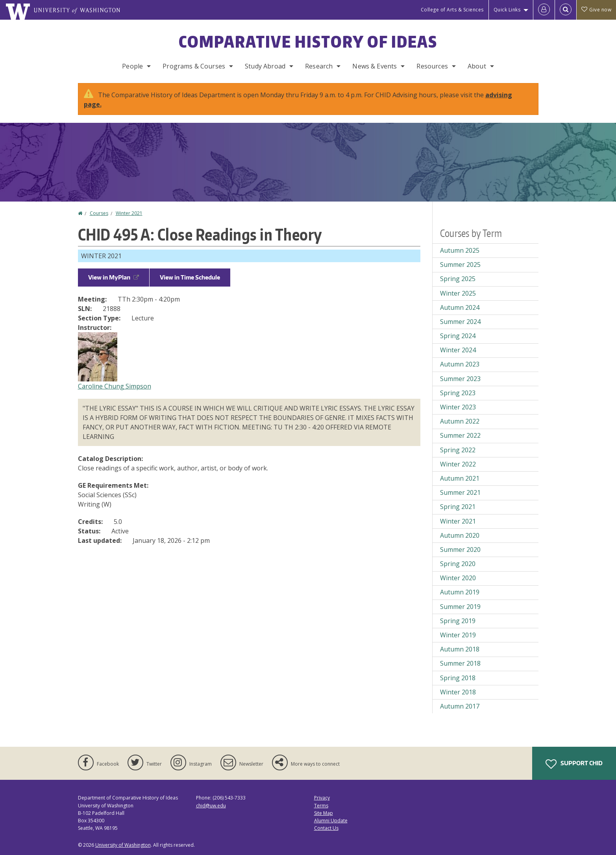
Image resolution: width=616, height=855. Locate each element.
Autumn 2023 (460, 364)
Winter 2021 (129, 213)
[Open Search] (566, 10)
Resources (432, 66)
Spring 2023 (458, 393)
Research (319, 66)
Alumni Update (331, 821)
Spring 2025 (458, 279)
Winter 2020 (458, 578)
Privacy (322, 798)
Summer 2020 (460, 550)
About (477, 66)
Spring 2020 (458, 564)
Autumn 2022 (460, 421)
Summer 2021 (460, 492)
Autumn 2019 (460, 592)
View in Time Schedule (190, 277)
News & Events (375, 66)
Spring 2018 (458, 678)
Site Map (324, 813)
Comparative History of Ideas (308, 42)
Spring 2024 (458, 336)
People (132, 66)
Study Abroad (265, 66)
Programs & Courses (194, 66)
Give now (596, 10)
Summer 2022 (460, 435)
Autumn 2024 (460, 307)
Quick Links (507, 10)
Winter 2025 (458, 293)
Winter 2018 (458, 692)
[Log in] (544, 10)
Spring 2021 (458, 507)
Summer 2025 (460, 265)
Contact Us (326, 828)
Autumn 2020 (460, 535)
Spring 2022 (458, 450)
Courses (99, 213)
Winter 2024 (458, 350)
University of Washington (123, 845)
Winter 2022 (458, 464)
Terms (321, 806)
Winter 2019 (458, 635)
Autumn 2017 (460, 706)
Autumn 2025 (460, 250)
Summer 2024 (460, 322)
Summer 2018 (460, 663)
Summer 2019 (460, 607)
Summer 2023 (460, 379)
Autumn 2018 (460, 649)
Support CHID (574, 764)
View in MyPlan (114, 277)
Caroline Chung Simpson (115, 386)
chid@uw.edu (211, 806)
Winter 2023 (458, 407)
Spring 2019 (458, 621)
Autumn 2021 (460, 478)
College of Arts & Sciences (452, 10)
